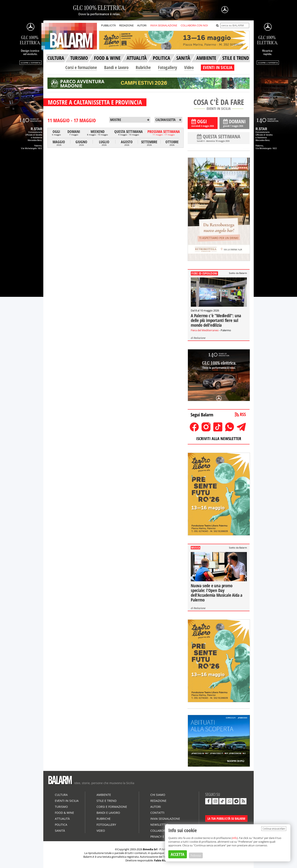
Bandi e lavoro (116, 67)
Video (189, 67)
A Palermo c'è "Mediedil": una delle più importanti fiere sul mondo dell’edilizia (216, 320)
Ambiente (104, 795)
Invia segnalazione (165, 819)
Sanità (60, 831)
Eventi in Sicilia (67, 801)
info (235, 838)
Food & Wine (64, 813)
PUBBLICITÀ (108, 25)
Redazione (200, 338)
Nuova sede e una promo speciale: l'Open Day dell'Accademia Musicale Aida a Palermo (217, 593)
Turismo (61, 807)
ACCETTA (178, 854)
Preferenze (196, 855)
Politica (61, 825)
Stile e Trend (107, 801)
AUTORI (142, 25)
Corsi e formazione (81, 67)
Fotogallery (167, 67)
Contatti (157, 813)
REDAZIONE (126, 25)
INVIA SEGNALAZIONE (164, 25)
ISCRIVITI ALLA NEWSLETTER (219, 439)
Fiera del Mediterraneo (205, 330)
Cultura (61, 795)
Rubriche (143, 67)
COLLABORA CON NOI (194, 25)
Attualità (62, 819)
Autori (156, 807)
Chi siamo (158, 795)
